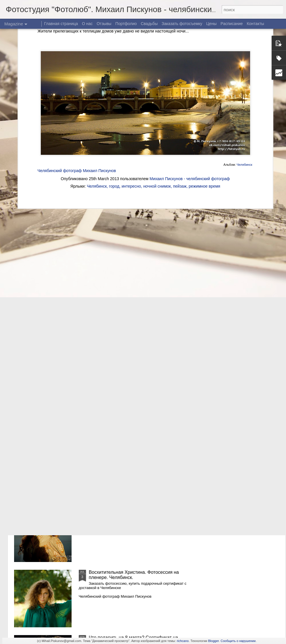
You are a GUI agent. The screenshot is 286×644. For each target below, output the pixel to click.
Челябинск (244, 85)
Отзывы (104, 24)
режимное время (205, 107)
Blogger (213, 641)
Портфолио (126, 24)
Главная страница (61, 24)
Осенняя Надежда (108, 507)
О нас (87, 24)
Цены (212, 24)
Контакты (255, 24)
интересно (131, 107)
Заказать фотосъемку (182, 24)
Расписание (232, 24)
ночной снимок (157, 107)
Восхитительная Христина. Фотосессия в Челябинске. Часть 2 (133, 444)
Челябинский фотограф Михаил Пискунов (77, 91)
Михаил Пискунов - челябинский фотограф (190, 100)
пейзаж (180, 107)
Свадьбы (149, 24)
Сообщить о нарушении (238, 641)
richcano (183, 641)
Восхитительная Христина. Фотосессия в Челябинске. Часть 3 (133, 379)
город (114, 107)
